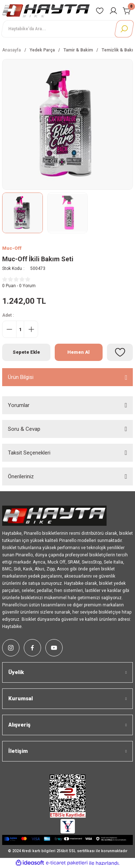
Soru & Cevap (24, 429)
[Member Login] (113, 11)
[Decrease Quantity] (9, 329)
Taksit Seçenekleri (29, 453)
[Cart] (127, 11)
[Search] (67, 29)
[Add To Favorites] (120, 352)
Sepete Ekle (26, 352)
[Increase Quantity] (31, 329)
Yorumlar (19, 405)
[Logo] (46, 11)
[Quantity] (20, 329)
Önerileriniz (21, 476)
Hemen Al (78, 352)
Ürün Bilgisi (21, 377)
